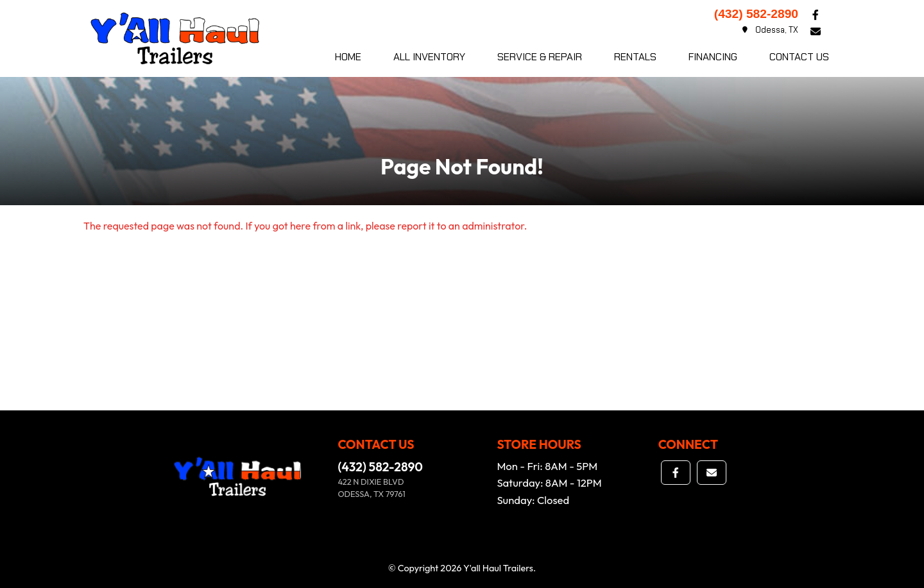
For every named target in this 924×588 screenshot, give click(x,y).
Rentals (635, 57)
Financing (713, 57)
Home (348, 57)
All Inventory (429, 57)
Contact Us (799, 57)
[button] (816, 15)
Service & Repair (540, 57)
